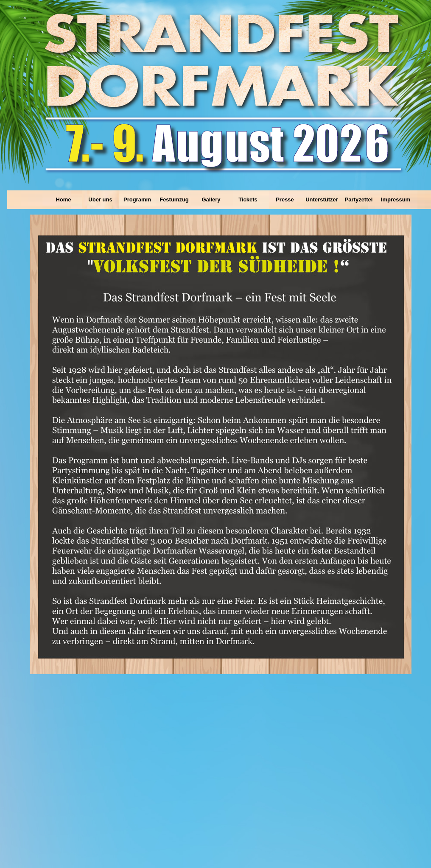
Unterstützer (322, 200)
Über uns (100, 200)
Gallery (211, 200)
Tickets (248, 200)
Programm (137, 200)
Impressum (396, 200)
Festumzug (174, 200)
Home (63, 200)
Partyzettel (359, 200)
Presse (285, 200)
